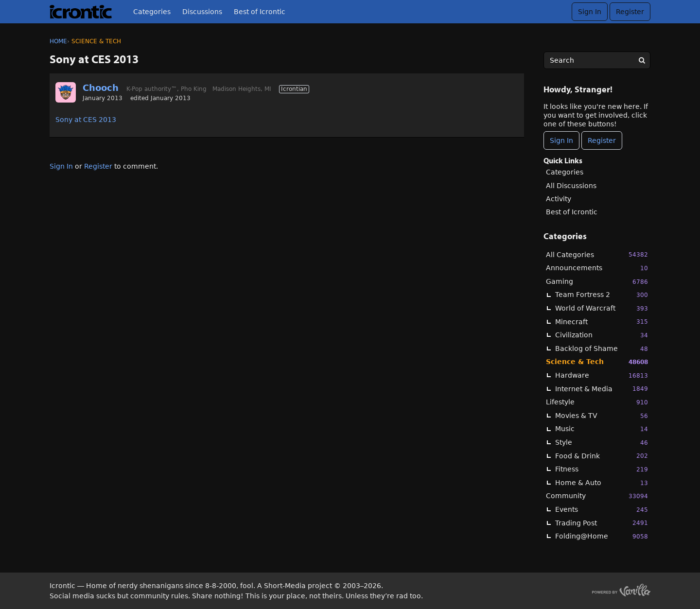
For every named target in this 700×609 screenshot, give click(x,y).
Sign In (590, 12)
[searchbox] (597, 60)
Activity (559, 199)
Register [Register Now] (602, 140)
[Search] (642, 60)
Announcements (597, 268)
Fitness (602, 469)
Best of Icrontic (260, 12)
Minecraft (602, 322)
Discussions (202, 12)
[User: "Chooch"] (66, 92)
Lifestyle (597, 402)
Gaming (597, 282)
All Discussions (571, 186)
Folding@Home (602, 536)
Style (602, 443)
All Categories (597, 254)
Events (602, 510)
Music (602, 429)
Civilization (602, 335)
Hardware (602, 375)
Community (597, 496)
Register (630, 12)
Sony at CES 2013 (86, 120)
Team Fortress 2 (602, 295)
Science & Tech (597, 362)
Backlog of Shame (602, 349)
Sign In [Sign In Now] (561, 140)
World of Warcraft (602, 308)
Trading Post (602, 523)
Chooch (101, 88)
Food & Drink (602, 456)
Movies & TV (602, 416)
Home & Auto (602, 483)
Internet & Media (602, 389)
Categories (152, 12)
